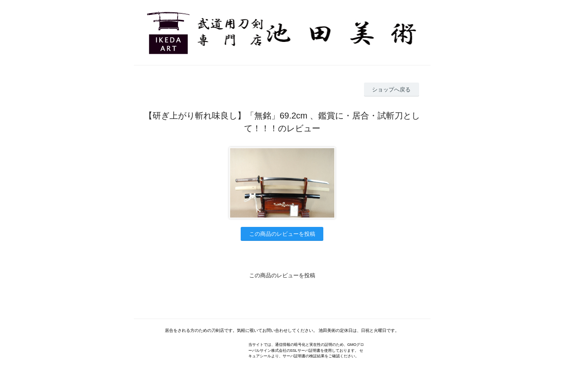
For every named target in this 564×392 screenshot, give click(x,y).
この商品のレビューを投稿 (282, 234)
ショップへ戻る (391, 90)
